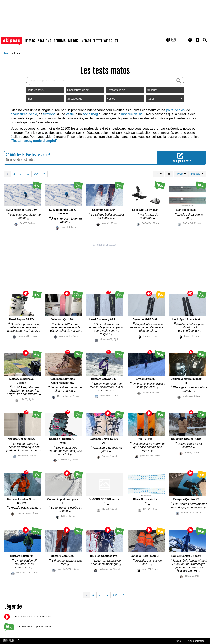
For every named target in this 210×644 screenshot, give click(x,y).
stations (44, 41)
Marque (197, 174)
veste (70, 114)
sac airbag (90, 114)
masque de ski (132, 114)
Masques (152, 90)
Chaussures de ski (78, 90)
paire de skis (175, 110)
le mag (30, 41)
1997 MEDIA (13, 641)
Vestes (111, 99)
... (28, 174)
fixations (49, 114)
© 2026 (179, 641)
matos (73, 41)
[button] (197, 40)
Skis (30, 99)
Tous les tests (36, 90)
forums (60, 41)
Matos (8, 53)
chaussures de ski (24, 114)
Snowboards (75, 99)
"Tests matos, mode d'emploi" (34, 141)
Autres (165, 99)
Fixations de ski (116, 90)
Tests (17, 53)
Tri (159, 174)
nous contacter (197, 641)
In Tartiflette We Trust (99, 41)
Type (181, 174)
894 (36, 174)
